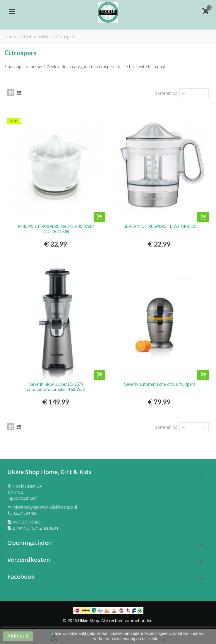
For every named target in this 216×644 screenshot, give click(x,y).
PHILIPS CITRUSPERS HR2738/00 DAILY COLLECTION (56, 229)
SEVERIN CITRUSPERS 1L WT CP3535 (160, 226)
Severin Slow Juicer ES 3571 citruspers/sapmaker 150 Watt (56, 387)
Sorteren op (166, 93)
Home (10, 37)
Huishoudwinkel (37, 37)
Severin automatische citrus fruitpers (160, 384)
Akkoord (18, 636)
